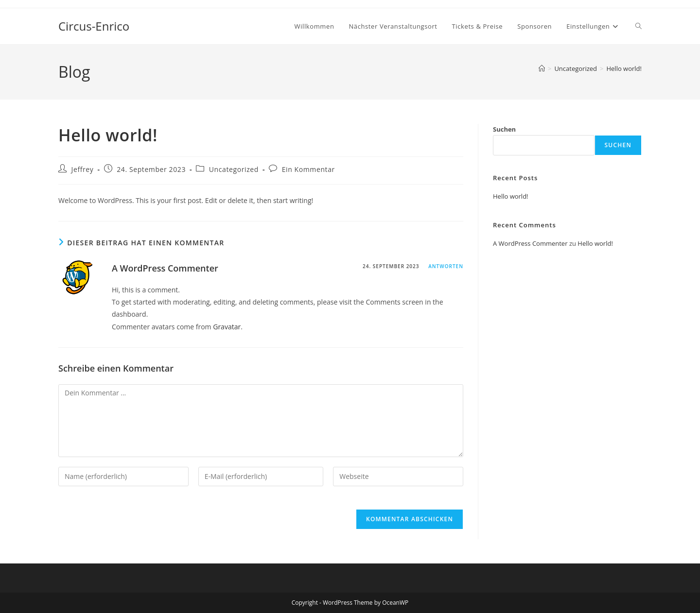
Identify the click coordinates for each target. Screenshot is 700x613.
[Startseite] (542, 68)
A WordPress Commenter (165, 268)
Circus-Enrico (94, 26)
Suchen (504, 129)
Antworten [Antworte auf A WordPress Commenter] (446, 266)
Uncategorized (234, 169)
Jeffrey (83, 169)
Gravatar (227, 327)
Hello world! (624, 68)
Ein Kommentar (308, 169)
